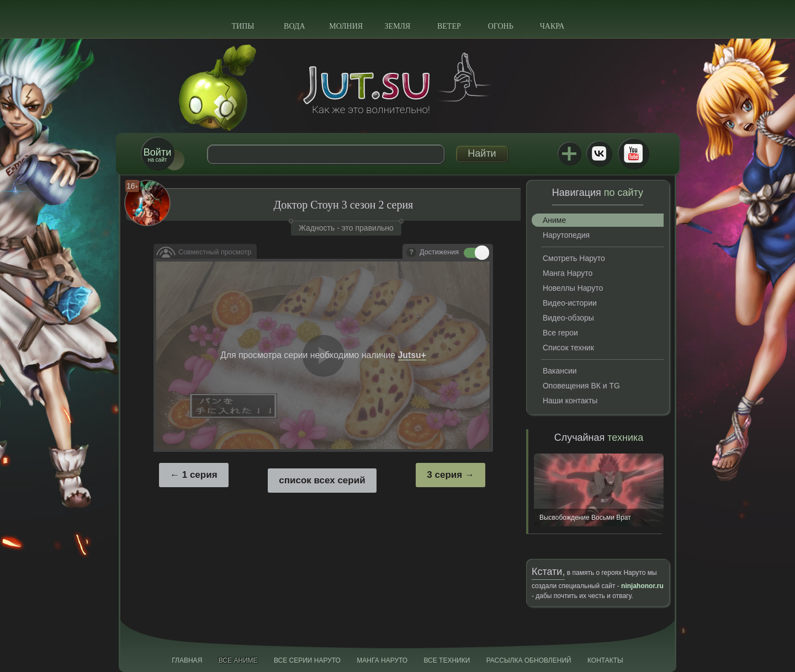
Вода (294, 26)
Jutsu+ (569, 153)
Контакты (605, 660)
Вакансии (560, 371)
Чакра (552, 26)
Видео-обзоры (568, 318)
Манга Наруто (568, 273)
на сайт (157, 155)
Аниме (554, 220)
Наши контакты (570, 401)
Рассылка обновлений (529, 660)
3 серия (444, 475)
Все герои (560, 333)
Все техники (447, 660)
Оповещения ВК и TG (581, 386)
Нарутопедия (566, 235)
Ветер (449, 26)
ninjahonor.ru (642, 586)
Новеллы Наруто (573, 288)
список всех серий (322, 480)
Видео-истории (570, 303)
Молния (346, 26)
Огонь (501, 26)
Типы (243, 26)
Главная (187, 660)
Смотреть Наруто (574, 258)
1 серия (200, 475)
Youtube (633, 153)
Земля (398, 26)
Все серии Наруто (307, 660)
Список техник (568, 348)
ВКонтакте (599, 153)
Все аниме (238, 660)
